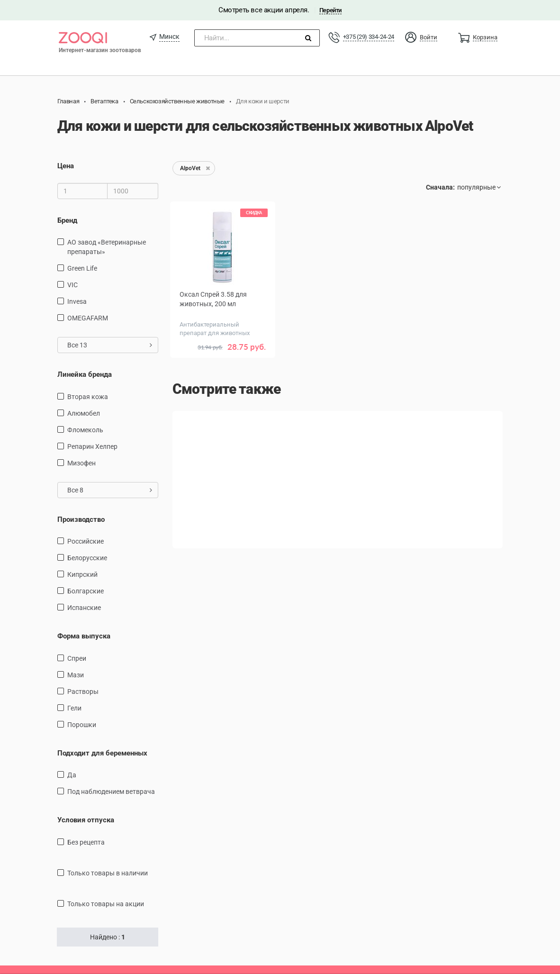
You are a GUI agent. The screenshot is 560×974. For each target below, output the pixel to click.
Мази (76, 675)
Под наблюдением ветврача (111, 792)
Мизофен (81, 463)
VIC (72, 285)
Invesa (77, 301)
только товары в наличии (108, 873)
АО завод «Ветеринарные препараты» (107, 247)
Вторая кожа (88, 397)
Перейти (330, 10)
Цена (66, 166)
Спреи (77, 658)
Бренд (67, 220)
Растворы (83, 692)
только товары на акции (106, 904)
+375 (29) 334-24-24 (369, 37)
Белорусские (87, 558)
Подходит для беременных (102, 753)
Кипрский (82, 574)
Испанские (84, 608)
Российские (86, 541)
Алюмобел (84, 413)
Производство (81, 519)
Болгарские (86, 591)
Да (72, 775)
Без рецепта (86, 842)
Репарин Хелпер (92, 446)
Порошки (82, 725)
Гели (74, 708)
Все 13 (110, 345)
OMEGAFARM (88, 318)
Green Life (82, 268)
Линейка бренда (85, 374)
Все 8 (110, 490)
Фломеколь (85, 430)
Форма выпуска (84, 636)
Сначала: (440, 187)
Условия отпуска (86, 820)
